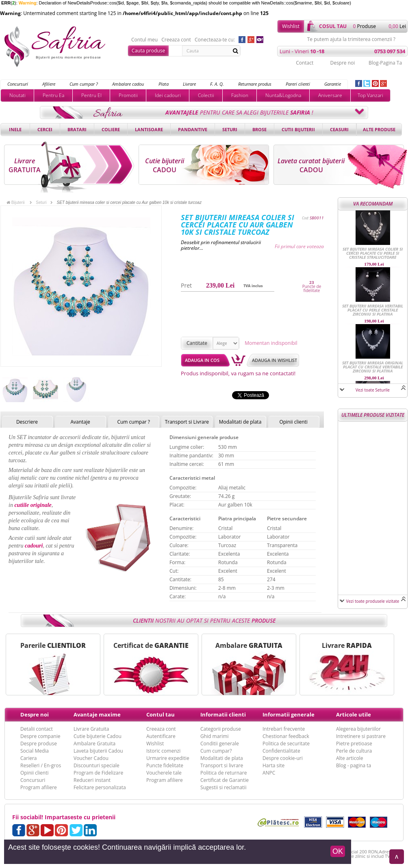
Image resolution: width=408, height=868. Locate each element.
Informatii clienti (223, 714)
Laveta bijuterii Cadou (98, 751)
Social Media (35, 751)
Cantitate (197, 343)
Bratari (77, 129)
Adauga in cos (202, 360)
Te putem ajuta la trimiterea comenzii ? (351, 39)
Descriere (27, 422)
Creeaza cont (176, 40)
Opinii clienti (293, 422)
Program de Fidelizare (98, 773)
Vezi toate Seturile (373, 390)
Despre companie (40, 736)
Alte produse (379, 129)
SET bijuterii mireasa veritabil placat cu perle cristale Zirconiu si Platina (373, 310)
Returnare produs (255, 84)
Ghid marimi (214, 736)
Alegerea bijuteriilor (358, 729)
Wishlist (291, 26)
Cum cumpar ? (84, 84)
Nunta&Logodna (283, 95)
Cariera (28, 758)
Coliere (111, 129)
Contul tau (161, 714)
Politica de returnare (224, 773)
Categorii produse (221, 729)
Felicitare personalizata (100, 787)
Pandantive (193, 129)
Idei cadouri (168, 95)
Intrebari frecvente (284, 729)
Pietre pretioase (354, 744)
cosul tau (333, 26)
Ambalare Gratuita (94, 744)
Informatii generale (289, 714)
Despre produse (39, 744)
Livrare (189, 84)
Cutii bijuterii (298, 129)
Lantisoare (149, 129)
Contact (305, 63)
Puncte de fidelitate (312, 288)
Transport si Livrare (187, 422)
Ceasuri (339, 129)
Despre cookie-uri (283, 758)
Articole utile (354, 714)
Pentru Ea (53, 95)
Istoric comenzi (163, 751)
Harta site (273, 765)
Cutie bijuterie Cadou (98, 736)
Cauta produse (148, 51)
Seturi (230, 129)
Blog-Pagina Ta (385, 63)
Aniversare (330, 95)
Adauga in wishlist (275, 360)
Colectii (206, 95)
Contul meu (144, 40)
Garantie (333, 84)
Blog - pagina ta (354, 765)
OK (338, 851)
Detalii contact (37, 729)
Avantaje (80, 422)
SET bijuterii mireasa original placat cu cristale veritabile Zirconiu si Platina (373, 367)
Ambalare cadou (128, 84)
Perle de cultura (354, 751)
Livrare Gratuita (91, 729)
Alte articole (349, 758)
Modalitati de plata (240, 422)
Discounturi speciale (97, 765)
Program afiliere (39, 787)
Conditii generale (220, 744)
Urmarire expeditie (168, 758)
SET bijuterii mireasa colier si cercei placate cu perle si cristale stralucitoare (373, 253)
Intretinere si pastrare (361, 736)
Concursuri (18, 84)
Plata (164, 84)
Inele (15, 129)
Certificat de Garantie (225, 780)
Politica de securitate (286, 744)
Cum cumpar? (216, 751)
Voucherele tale (164, 773)
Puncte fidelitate (165, 765)
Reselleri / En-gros (41, 765)
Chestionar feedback (286, 736)
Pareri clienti (298, 84)
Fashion (240, 95)
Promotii (128, 95)
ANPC (269, 773)
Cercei (45, 129)
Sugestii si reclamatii (223, 787)
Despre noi (342, 63)
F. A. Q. (217, 84)
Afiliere (49, 84)
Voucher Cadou (91, 758)
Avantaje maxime (97, 714)
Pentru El (91, 95)
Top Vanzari (370, 95)
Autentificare (161, 736)
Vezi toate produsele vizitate (373, 601)
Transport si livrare (222, 765)
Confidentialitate (281, 751)
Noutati (17, 95)
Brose (259, 129)
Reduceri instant (92, 780)
